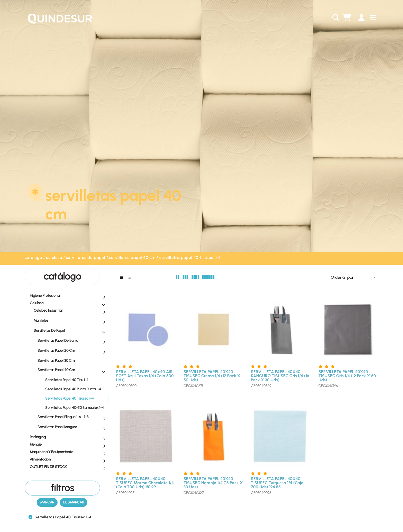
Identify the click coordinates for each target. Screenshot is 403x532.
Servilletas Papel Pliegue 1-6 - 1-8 (73, 417)
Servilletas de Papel (86, 258)
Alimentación (69, 460)
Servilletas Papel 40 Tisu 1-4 (67, 380)
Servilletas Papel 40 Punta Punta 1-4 (73, 389)
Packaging (69, 437)
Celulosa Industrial (71, 311)
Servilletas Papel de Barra (73, 341)
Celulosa (54, 258)
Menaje (69, 445)
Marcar (47, 502)
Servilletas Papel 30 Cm (73, 360)
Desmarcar (74, 502)
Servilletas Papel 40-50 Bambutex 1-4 (75, 408)
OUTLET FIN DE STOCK (69, 467)
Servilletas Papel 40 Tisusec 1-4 (190, 258)
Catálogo (33, 258)
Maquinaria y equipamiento (69, 452)
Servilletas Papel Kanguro (73, 427)
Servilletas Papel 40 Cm (132, 258)
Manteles (71, 321)
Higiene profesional (69, 296)
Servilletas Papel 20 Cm (73, 351)
